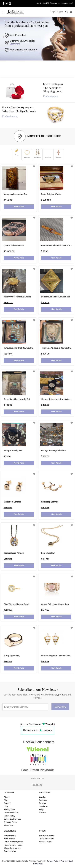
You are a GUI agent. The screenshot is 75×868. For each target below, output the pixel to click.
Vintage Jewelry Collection (53, 451)
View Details (19, 207)
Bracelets (43, 800)
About (7, 797)
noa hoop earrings (50, 502)
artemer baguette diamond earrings (58, 656)
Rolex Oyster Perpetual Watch (17, 297)
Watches (43, 813)
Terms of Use (66, 861)
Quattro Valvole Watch (14, 246)
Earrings (42, 803)
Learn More (15, 44)
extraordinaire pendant (14, 553)
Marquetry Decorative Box (15, 194)
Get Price (8, 508)
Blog (6, 800)
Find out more (51, 96)
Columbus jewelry (46, 839)
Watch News (9, 825)
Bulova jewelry (10, 835)
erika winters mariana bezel (16, 604)
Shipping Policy (10, 822)
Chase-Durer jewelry (12, 848)
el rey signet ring (12, 656)
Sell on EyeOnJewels (12, 819)
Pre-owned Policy (11, 813)
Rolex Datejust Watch (51, 194)
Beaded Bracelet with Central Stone (58, 246)
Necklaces (43, 806)
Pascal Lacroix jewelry (13, 845)
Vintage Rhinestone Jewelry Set (56, 399)
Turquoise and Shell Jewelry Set (19, 348)
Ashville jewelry (45, 842)
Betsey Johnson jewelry (14, 842)
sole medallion (48, 553)
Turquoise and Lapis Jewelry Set (56, 348)
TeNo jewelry (9, 839)
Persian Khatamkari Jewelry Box (56, 297)
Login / (54, 12)
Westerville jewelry (47, 835)
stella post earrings (12, 502)
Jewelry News (9, 809)
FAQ (6, 806)
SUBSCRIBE (60, 707)
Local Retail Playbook (38, 770)
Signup (60, 12)
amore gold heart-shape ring (55, 604)
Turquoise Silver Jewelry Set (17, 399)
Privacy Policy (53, 861)
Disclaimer (38, 864)
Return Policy (9, 816)
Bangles (42, 797)
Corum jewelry (10, 851)
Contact (7, 803)
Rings (41, 809)
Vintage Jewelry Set (13, 451)
